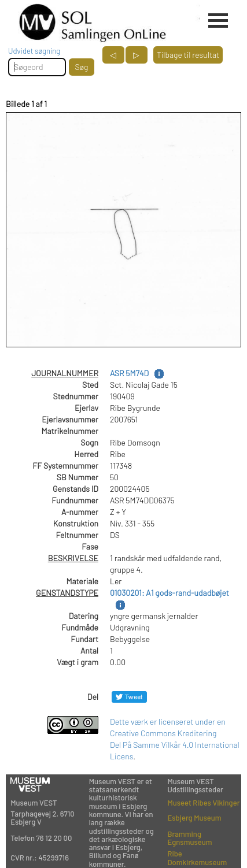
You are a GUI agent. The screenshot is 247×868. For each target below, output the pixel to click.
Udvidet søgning (34, 51)
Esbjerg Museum (194, 818)
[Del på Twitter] (129, 697)
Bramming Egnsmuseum (189, 838)
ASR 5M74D (129, 373)
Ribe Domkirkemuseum (197, 858)
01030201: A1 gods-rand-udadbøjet (169, 593)
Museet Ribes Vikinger (203, 803)
